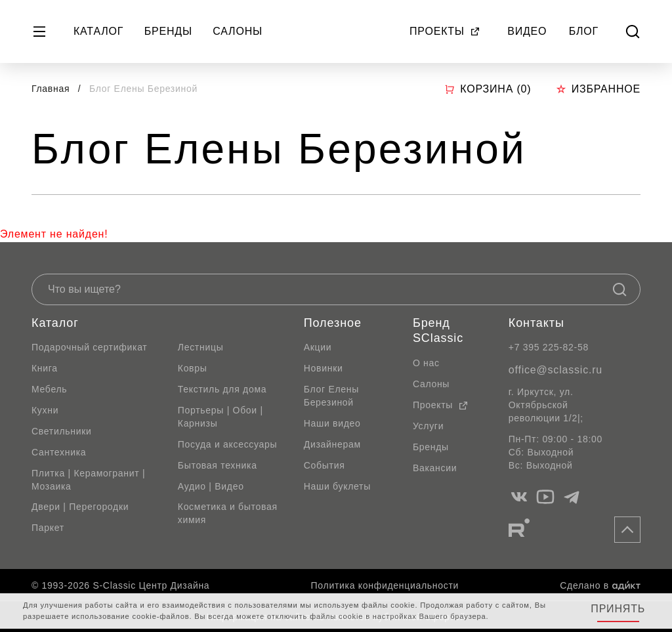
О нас (426, 363)
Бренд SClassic (438, 331)
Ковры (193, 368)
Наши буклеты (337, 486)
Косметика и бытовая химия (228, 513)
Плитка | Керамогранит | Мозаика (88, 480)
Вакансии (435, 468)
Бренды (168, 31)
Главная (51, 89)
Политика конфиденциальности (385, 585)
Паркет (48, 528)
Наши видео (332, 423)
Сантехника (59, 452)
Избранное (598, 89)
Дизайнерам (332, 444)
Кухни (45, 410)
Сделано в (600, 585)
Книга (45, 368)
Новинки (324, 368)
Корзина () (488, 89)
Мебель (49, 389)
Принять (618, 609)
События (325, 465)
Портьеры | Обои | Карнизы (220, 417)
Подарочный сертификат (89, 347)
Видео (527, 31)
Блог (584, 31)
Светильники (62, 431)
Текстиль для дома (222, 389)
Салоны (238, 31)
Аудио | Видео (211, 486)
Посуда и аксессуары (228, 444)
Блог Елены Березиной (331, 396)
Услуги (428, 426)
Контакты (536, 323)
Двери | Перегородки (80, 507)
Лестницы (201, 347)
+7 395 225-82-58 (549, 347)
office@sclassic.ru (556, 370)
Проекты (445, 31)
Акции (318, 347)
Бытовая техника (218, 465)
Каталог (98, 31)
